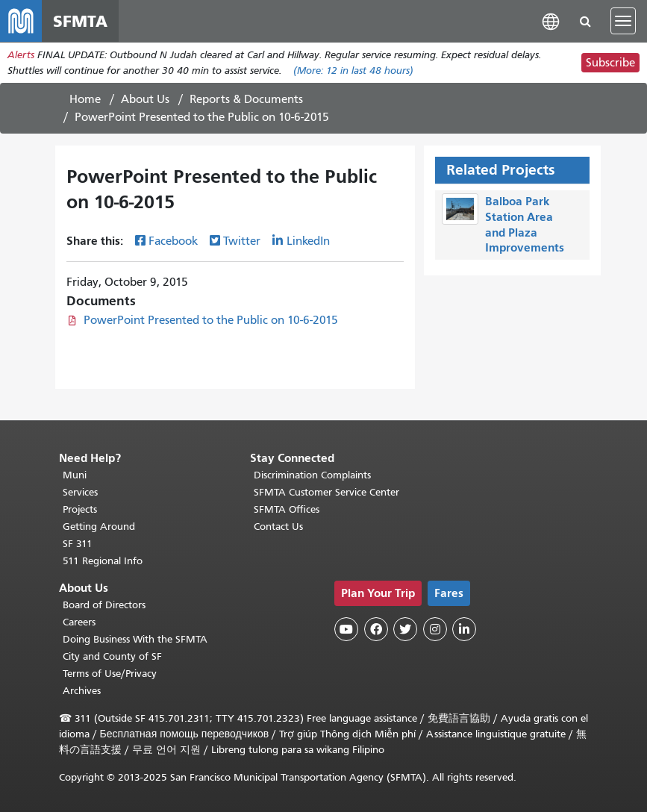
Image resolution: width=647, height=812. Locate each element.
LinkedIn (308, 241)
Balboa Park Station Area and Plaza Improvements (525, 224)
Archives (82, 691)
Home (85, 99)
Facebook (173, 241)
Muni (75, 475)
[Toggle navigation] (623, 21)
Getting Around (99, 527)
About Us (145, 99)
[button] (551, 21)
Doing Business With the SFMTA (135, 639)
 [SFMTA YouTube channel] (346, 629)
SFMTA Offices (287, 509)
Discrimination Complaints (312, 475)
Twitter (242, 241)
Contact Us (278, 527)
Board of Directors (104, 605)
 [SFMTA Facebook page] (376, 629)
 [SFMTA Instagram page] (435, 629)
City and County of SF (112, 656)
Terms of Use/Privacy (110, 674)
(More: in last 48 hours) (353, 71)
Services (80, 492)
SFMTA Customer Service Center (326, 492)
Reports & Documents (246, 99)
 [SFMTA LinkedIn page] (464, 629)
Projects (80, 509)
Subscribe (610, 63)
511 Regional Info (103, 561)
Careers (79, 622)
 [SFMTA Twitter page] (405, 629)
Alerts (21, 55)
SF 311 (78, 544)
